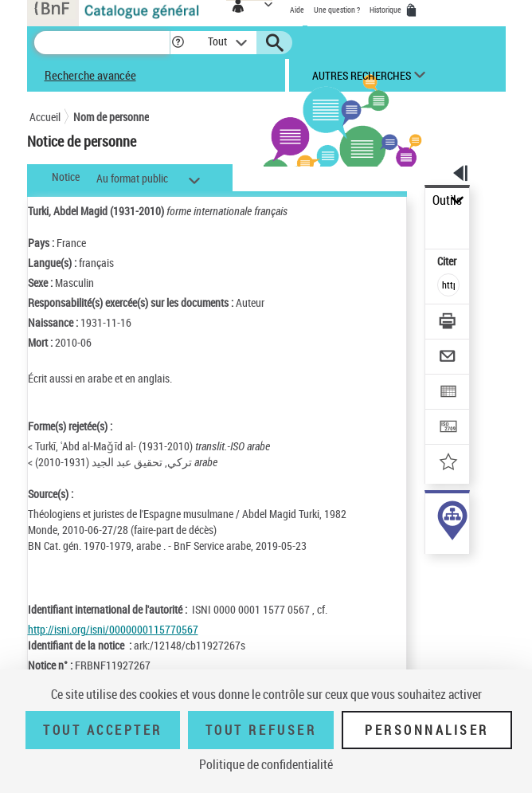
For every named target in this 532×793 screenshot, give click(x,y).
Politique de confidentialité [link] (266, 764)
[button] (178, 43)
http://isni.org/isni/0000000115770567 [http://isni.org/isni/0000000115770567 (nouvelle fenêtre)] (113, 629)
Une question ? (337, 10)
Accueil (45, 117)
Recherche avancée (90, 75)
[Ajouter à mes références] (449, 463)
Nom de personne (111, 117)
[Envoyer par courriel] (449, 358)
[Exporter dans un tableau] (449, 393)
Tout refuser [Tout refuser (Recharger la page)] (261, 730)
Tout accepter (103, 730)
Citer (448, 261)
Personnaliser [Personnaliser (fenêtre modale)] (427, 730)
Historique (386, 10)
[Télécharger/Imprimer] (449, 323)
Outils (447, 200)
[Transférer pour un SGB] (449, 428)
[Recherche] (102, 43)
